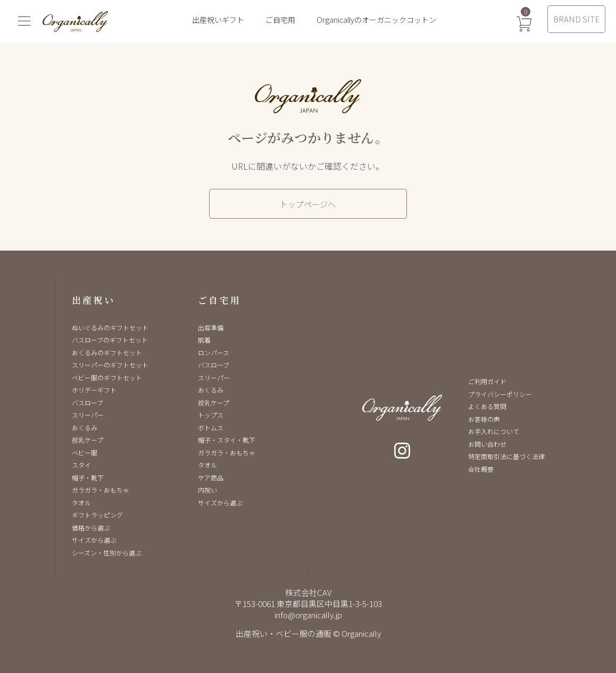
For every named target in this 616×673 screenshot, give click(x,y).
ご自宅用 (280, 20)
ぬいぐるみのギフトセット (110, 327)
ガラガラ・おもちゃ (101, 490)
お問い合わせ (487, 444)
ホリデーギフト (94, 390)
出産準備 (211, 327)
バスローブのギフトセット (110, 340)
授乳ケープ (88, 440)
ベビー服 (85, 452)
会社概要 (481, 469)
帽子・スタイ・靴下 (227, 440)
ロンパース (214, 352)
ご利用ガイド (487, 381)
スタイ (81, 465)
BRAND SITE (576, 19)
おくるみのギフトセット (107, 352)
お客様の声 (484, 419)
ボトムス (211, 427)
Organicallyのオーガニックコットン (376, 20)
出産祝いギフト (218, 20)
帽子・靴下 (88, 477)
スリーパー (88, 415)
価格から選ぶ (91, 527)
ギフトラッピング (97, 515)
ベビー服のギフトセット (107, 377)
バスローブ (88, 402)
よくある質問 (487, 406)
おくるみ (85, 427)
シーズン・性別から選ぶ (107, 552)
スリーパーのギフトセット (110, 365)
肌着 (204, 340)
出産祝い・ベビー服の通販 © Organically (308, 633)
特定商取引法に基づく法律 (506, 456)
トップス (211, 415)
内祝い (207, 490)
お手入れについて (494, 431)
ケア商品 (211, 477)
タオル (81, 502)
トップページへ (308, 204)
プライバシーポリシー (500, 394)
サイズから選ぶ (94, 540)
